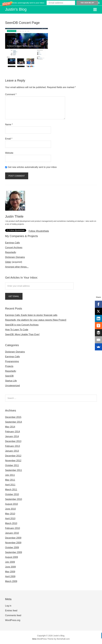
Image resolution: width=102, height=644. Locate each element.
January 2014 (12, 436)
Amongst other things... (17, 267)
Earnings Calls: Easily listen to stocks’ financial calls (31, 315)
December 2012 (13, 456)
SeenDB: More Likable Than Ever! (22, 334)
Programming (12, 361)
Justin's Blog (16, 9)
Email (9, 139)
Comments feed (13, 615)
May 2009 (10, 572)
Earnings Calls (12, 243)
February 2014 (13, 432)
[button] (51, 3)
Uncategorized (12, 386)
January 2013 (12, 451)
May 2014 (10, 427)
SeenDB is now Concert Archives (22, 325)
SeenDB (9, 376)
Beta (34, 639)
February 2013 (13, 446)
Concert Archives (14, 248)
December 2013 (13, 441)
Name (9, 124)
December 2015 (13, 417)
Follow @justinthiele (39, 231)
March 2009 (11, 581)
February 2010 (13, 528)
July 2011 (10, 475)
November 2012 (13, 461)
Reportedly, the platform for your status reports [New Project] (36, 320)
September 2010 (14, 499)
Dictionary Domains (15, 257)
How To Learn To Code (17, 330)
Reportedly (11, 252)
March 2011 (11, 490)
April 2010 (10, 519)
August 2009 (12, 557)
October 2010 (12, 494)
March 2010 (11, 523)
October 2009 (12, 547)
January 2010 (12, 533)
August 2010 (12, 504)
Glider (8, 262)
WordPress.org (13, 620)
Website (9, 153)
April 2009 (10, 576)
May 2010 (10, 514)
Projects (9, 366)
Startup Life (11, 381)
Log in (8, 606)
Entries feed (11, 611)
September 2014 (14, 422)
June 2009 (10, 567)
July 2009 (10, 562)
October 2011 (12, 465)
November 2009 (13, 543)
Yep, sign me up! (87, 3)
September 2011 (14, 470)
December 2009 (13, 538)
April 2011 (10, 485)
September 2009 (14, 552)
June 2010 (10, 509)
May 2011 (10, 480)
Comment (11, 94)
